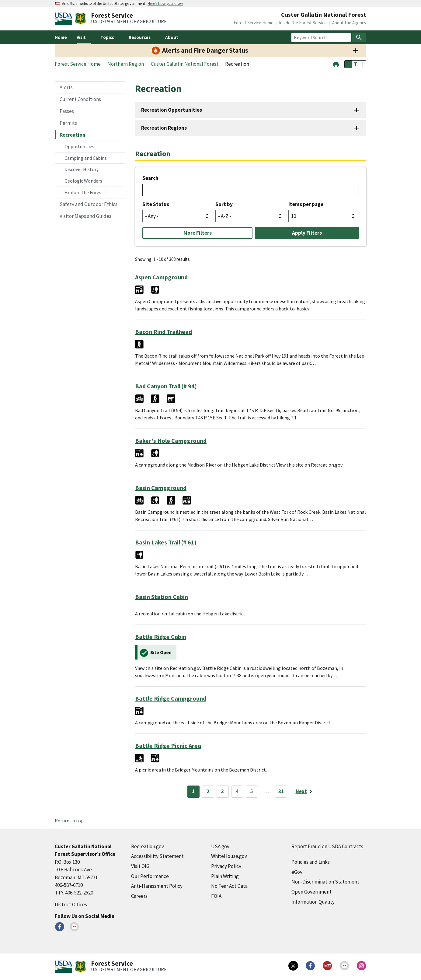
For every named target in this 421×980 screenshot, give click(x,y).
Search (150, 178)
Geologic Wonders (83, 181)
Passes (67, 111)
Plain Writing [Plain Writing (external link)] (225, 876)
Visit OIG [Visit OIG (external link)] (140, 866)
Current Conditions (80, 99)
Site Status (156, 204)
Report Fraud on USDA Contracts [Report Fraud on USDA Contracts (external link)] (327, 846)
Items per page (306, 204)
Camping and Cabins (86, 158)
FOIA (216, 896)
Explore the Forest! (85, 192)
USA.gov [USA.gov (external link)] (220, 846)
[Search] (359, 37)
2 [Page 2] (208, 791)
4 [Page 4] (237, 791)
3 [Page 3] (223, 791)
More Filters (198, 233)
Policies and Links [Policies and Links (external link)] (311, 862)
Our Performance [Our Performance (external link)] (150, 876)
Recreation (73, 135)
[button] (336, 64)
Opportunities (79, 146)
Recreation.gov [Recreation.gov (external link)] (148, 846)
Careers (139, 896)
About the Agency (349, 23)
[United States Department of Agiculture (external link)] (65, 19)
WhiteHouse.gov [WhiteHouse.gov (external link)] (229, 856)
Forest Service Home (254, 23)
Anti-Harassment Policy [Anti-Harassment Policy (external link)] (157, 886)
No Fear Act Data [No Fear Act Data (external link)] (229, 886)
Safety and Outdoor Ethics (89, 204)
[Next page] (305, 792)
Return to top (69, 821)
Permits (68, 123)
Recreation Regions (164, 128)
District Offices (71, 905)
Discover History (82, 169)
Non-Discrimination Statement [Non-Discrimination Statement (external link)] (325, 882)
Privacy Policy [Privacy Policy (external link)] (226, 866)
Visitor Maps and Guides (85, 216)
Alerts (66, 87)
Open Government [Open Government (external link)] (311, 892)
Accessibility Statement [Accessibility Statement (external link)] (157, 856)
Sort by (224, 204)
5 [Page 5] (252, 791)
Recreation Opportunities (172, 110)
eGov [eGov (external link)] (297, 872)
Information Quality (313, 902)
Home (61, 37)
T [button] (348, 64)
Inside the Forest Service (303, 23)
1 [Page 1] (193, 791)
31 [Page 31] (281, 791)
